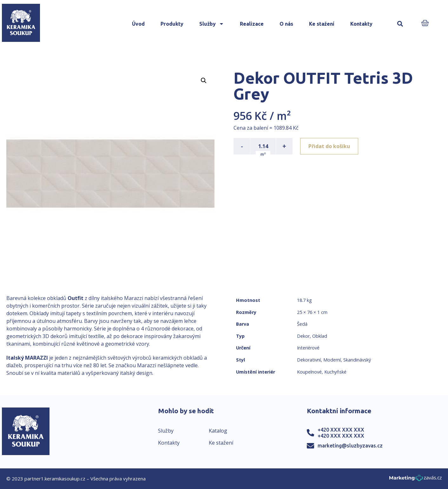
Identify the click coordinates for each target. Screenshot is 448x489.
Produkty (172, 24)
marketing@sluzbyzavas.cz (350, 446)
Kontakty (361, 24)
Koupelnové (309, 372)
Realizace (252, 24)
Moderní (332, 360)
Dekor (303, 336)
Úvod (138, 24)
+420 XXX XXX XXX (341, 430)
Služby (212, 24)
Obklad (320, 336)
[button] (400, 24)
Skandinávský (357, 360)
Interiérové (308, 348)
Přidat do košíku (329, 146)
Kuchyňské (335, 372)
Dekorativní (309, 360)
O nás (286, 24)
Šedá (302, 324)
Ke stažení (322, 24)
